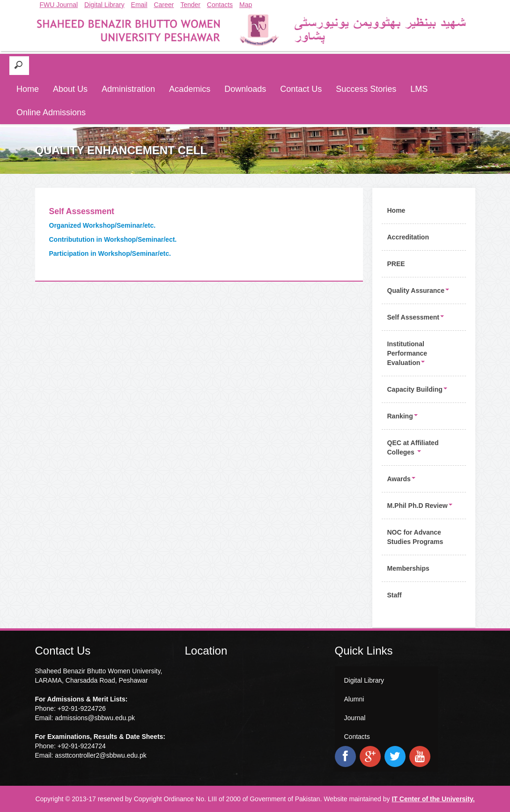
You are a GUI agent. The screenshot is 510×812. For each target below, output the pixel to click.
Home (28, 89)
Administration (128, 89)
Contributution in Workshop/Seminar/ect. (113, 239)
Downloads (245, 89)
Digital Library (104, 5)
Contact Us (301, 89)
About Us (70, 89)
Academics (190, 89)
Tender (190, 5)
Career (164, 5)
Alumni (354, 699)
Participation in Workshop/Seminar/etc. (110, 253)
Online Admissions (51, 112)
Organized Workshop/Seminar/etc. (103, 225)
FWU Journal (59, 5)
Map (246, 5)
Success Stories (366, 89)
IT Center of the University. (433, 799)
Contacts (220, 5)
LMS (419, 89)
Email (139, 5)
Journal (355, 718)
